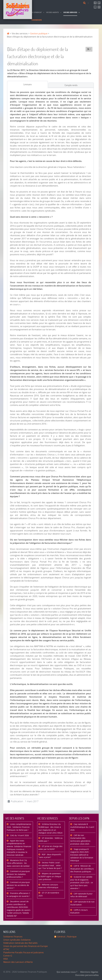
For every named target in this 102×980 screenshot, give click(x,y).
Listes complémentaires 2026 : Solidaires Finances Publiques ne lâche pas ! (19, 827)
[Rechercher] (85, 3)
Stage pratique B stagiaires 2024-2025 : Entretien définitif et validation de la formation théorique (82, 855)
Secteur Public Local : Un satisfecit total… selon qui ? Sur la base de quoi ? (50, 865)
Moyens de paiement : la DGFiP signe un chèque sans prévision (50, 876)
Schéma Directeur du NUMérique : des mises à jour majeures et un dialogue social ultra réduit (50, 829)
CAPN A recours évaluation (79, 911)
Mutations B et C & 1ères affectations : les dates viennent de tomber (18, 863)
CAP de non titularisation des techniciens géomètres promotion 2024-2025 (80, 840)
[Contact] (89, 3)
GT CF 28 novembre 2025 (49, 894)
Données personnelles (86, 975)
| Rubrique (71, 937)
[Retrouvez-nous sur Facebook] (95, 3)
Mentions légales (88, 972)
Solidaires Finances (13, 937)
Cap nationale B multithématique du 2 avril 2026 (82, 827)
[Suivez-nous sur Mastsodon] (99, 3)
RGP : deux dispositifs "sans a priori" (50, 856)
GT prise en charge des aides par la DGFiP (50, 848)
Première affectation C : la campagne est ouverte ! (19, 895)
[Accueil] (18, 10)
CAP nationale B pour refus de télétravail (81, 895)
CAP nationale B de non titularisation (82, 903)
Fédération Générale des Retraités (20, 943)
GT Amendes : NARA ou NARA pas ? (50, 840)
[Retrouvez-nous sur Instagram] (99, 7)
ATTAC (6, 949)
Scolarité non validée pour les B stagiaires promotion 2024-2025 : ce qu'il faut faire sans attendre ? (82, 883)
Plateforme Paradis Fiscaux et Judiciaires (24, 953)
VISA (6, 959)
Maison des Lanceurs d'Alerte (18, 962)
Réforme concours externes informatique (48, 886)
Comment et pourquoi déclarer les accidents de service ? (18, 885)
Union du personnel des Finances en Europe (25, 946)
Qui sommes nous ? (67, 972)
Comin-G (8, 956)
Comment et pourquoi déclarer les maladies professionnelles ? (18, 874)
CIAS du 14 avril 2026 (19, 836)
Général (61, 937)
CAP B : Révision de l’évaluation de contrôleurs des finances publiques (82, 869)
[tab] (27, 84)
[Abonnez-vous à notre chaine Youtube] (95, 7)
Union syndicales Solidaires (17, 940)
